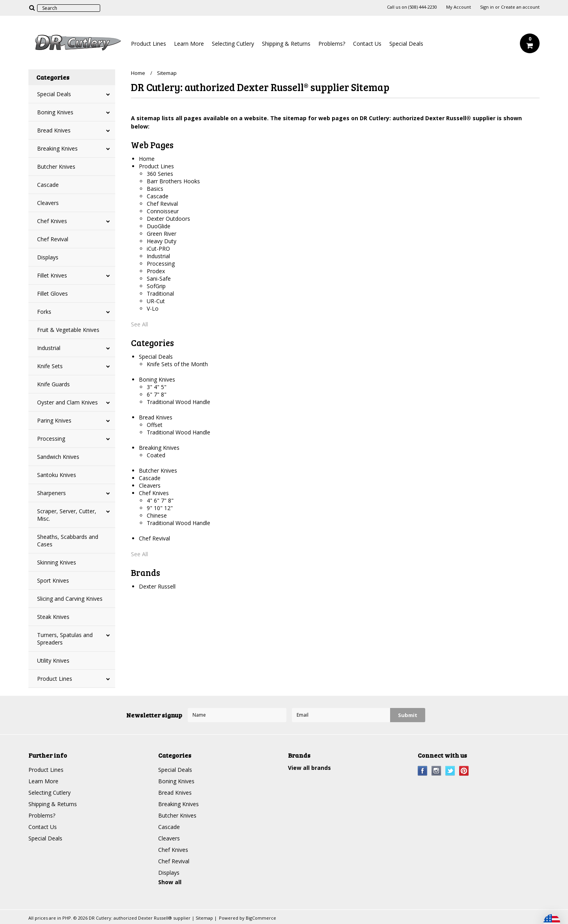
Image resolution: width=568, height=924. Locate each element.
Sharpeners (51, 493)
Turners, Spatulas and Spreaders (65, 639)
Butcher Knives (56, 167)
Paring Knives (54, 420)
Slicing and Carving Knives (70, 599)
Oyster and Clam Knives (67, 402)
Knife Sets (50, 366)
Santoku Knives (57, 475)
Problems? (332, 44)
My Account (459, 7)
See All (139, 324)
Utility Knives (53, 660)
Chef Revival (53, 239)
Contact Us (367, 44)
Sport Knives (53, 580)
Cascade (48, 185)
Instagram (436, 771)
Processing (51, 439)
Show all (170, 882)
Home (138, 73)
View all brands (309, 768)
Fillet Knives (52, 275)
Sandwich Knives (58, 457)
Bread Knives (54, 130)
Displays (48, 257)
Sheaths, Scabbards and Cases (68, 540)
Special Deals (406, 44)
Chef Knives (52, 221)
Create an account (520, 7)
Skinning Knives (57, 562)
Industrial (49, 348)
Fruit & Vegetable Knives (68, 330)
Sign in (487, 7)
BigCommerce (261, 918)
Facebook (423, 771)
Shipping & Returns (286, 44)
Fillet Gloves (52, 293)
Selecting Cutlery (233, 44)
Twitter (450, 771)
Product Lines (149, 44)
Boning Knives (55, 112)
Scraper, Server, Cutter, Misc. (67, 515)
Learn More (189, 44)
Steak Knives (53, 617)
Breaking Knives (57, 148)
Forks (44, 312)
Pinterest (464, 771)
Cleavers (48, 203)
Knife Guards (53, 384)
